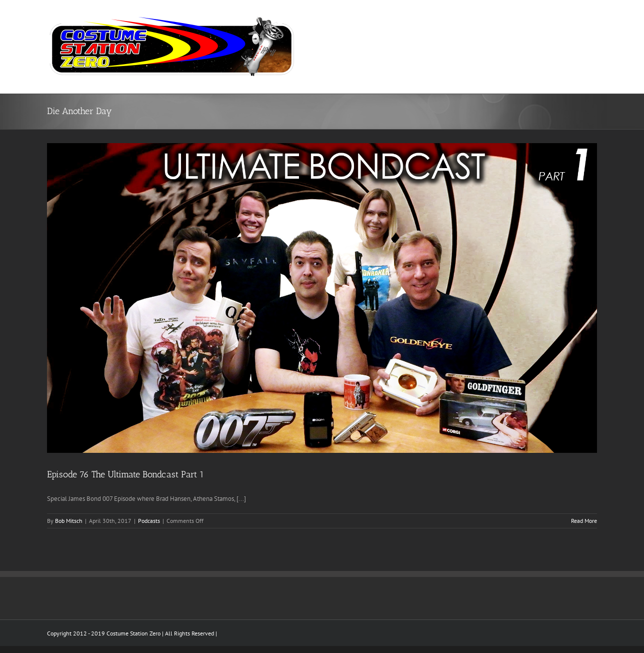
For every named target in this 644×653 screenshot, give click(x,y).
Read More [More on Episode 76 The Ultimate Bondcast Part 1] (584, 521)
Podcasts (149, 521)
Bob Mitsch (69, 521)
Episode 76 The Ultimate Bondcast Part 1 (125, 474)
